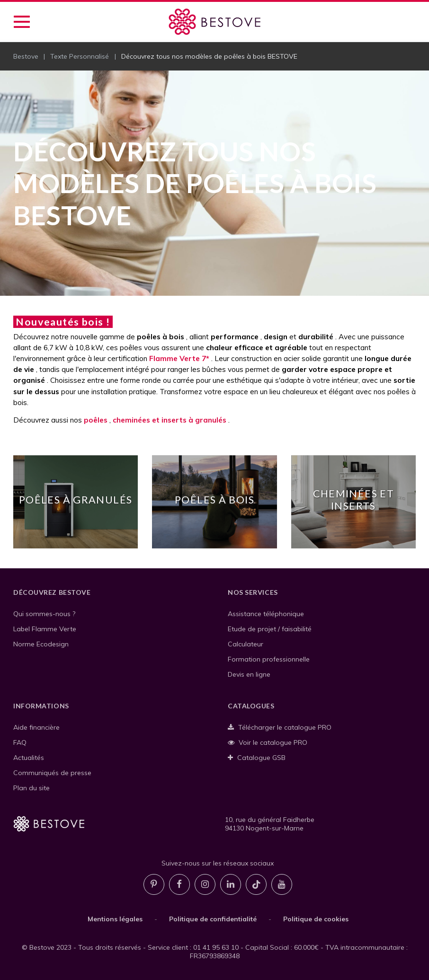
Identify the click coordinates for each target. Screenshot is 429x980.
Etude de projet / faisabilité (270, 629)
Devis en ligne (249, 674)
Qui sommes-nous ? (44, 614)
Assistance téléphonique (266, 614)
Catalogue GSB (257, 758)
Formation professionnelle (269, 659)
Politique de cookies (316, 919)
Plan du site (31, 788)
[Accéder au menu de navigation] (22, 22)
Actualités (29, 758)
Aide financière (36, 727)
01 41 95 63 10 (216, 947)
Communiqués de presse (52, 773)
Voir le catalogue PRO (268, 742)
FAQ (20, 742)
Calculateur (246, 644)
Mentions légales (115, 919)
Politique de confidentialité (213, 919)
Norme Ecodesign (41, 644)
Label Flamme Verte (45, 629)
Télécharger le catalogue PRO (280, 727)
